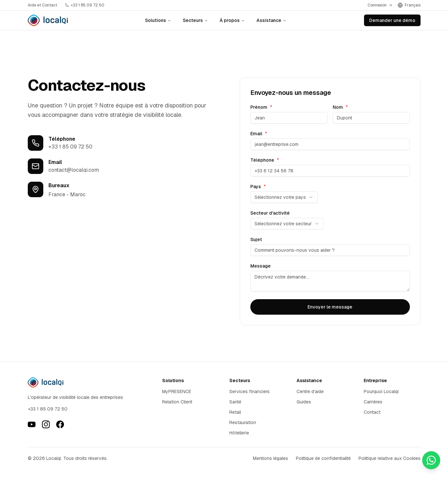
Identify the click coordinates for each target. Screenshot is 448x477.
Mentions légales (271, 458)
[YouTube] (32, 424)
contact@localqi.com (74, 170)
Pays (258, 187)
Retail (235, 412)
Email (259, 134)
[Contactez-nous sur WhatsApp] (431, 460)
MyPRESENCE (177, 391)
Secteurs (195, 20)
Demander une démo (392, 20)
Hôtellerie (239, 433)
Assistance (271, 20)
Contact (372, 412)
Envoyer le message (330, 307)
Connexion (380, 5)
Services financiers (250, 391)
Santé (235, 402)
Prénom (261, 107)
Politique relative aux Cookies (390, 458)
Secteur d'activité (270, 213)
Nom (340, 107)
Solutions (158, 20)
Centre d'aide (310, 391)
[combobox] (284, 197)
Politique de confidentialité (323, 458)
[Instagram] (46, 424)
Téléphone (265, 160)
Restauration (243, 422)
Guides (304, 402)
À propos (232, 20)
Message (260, 266)
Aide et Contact (42, 5)
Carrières (373, 402)
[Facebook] (60, 424)
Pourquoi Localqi (381, 391)
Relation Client (177, 402)
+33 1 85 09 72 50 (70, 147)
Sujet (256, 239)
